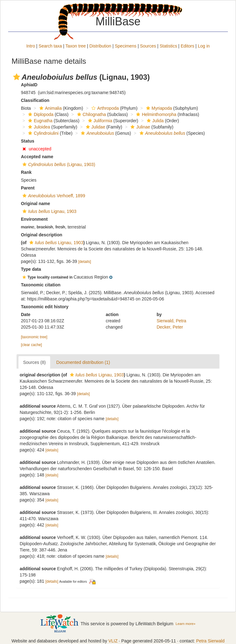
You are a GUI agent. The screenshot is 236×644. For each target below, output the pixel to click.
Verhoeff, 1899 (53, 196)
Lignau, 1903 (49, 211)
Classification (35, 100)
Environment (34, 219)
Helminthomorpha (155, 114)
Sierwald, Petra (172, 321)
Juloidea (38, 127)
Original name (35, 204)
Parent (28, 188)
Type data (31, 269)
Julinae (139, 127)
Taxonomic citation (41, 285)
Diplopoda (40, 114)
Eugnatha (39, 121)
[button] (17, 77)
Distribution (100, 46)
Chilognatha (91, 114)
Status (28, 141)
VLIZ (113, 641)
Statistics (168, 46)
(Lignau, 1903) (58, 164)
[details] (85, 262)
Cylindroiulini (42, 133)
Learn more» (185, 624)
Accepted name (37, 157)
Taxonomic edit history (45, 307)
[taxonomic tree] (34, 337)
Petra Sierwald (210, 641)
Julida (155, 121)
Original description (42, 235)
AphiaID (29, 85)
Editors (188, 46)
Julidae (95, 127)
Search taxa (50, 46)
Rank (26, 172)
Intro (31, 46)
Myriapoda (158, 108)
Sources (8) (34, 362)
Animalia (50, 108)
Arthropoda (104, 108)
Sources (148, 46)
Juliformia (99, 121)
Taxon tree (76, 46)
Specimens (126, 46)
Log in (204, 46)
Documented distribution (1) (83, 362)
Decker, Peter (170, 327)
